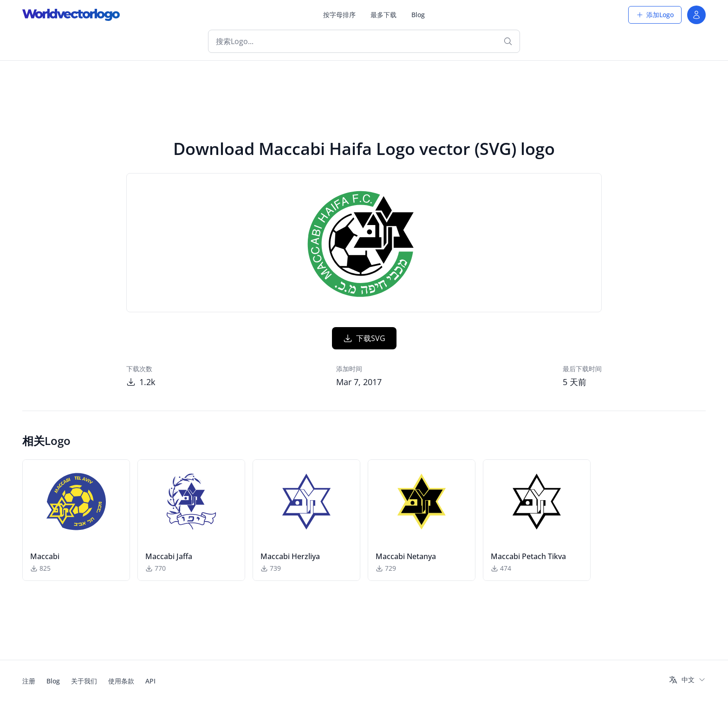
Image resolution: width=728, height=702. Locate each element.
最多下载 (383, 15)
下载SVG (364, 338)
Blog (418, 15)
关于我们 (84, 681)
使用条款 (121, 681)
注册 (29, 681)
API (150, 681)
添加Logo (655, 15)
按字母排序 (339, 15)
